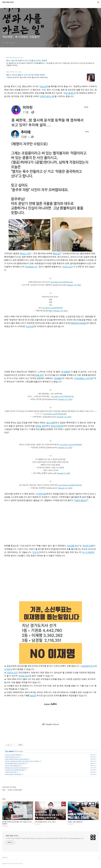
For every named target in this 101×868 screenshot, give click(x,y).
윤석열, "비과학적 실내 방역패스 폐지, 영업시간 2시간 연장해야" (22, 761)
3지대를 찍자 (73, 546)
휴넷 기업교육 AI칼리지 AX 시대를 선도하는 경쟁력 (27, 61)
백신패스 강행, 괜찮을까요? (13, 766)
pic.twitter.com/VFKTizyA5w (62, 282)
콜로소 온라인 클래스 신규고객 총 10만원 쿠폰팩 (26, 75)
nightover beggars (79, 323)
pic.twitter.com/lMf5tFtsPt (53, 308)
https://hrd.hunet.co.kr (13, 58)
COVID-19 (11, 751)
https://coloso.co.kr (12, 72)
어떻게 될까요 (81, 500)
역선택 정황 (88, 546)
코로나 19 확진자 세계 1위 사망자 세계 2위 (17, 759)
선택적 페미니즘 (47, 96)
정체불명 (58, 378)
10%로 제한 (41, 426)
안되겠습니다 (31, 267)
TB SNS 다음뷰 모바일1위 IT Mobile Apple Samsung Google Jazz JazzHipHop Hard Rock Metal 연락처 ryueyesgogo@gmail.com (45, 838)
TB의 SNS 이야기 (8, 2)
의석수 (36, 552)
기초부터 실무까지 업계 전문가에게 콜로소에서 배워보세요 (27, 77)
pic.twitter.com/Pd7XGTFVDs (63, 396)
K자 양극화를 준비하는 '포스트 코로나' (15, 763)
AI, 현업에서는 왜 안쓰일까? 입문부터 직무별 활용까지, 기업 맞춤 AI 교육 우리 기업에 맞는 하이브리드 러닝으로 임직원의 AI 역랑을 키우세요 (50, 64)
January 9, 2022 (64, 473)
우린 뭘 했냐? (70, 93)
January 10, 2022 (74, 285)
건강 (6, 751)
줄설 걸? (57, 253)
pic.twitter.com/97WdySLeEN (55, 414)
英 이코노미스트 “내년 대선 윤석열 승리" (16, 768)
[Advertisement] (50, 724)
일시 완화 (51, 423)
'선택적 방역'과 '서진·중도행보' (13, 774)
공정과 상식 (12, 673)
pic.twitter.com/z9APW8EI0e (71, 445)
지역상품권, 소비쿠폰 (84, 378)
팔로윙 (33, 696)
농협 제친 (39, 375)
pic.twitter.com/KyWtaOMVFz (70, 485)
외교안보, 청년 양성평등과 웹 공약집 (15, 770)
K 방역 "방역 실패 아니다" (12, 757)
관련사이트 (5, 858)
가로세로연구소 (88, 666)
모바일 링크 (24, 676)
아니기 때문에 (88, 552)
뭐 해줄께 (66, 372)
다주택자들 (41, 494)
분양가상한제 (57, 426)
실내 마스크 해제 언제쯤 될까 (13, 755)
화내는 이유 (25, 253)
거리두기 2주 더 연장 (11, 772)
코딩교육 (44, 86)
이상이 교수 (68, 267)
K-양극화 (30, 326)
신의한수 (8, 669)
